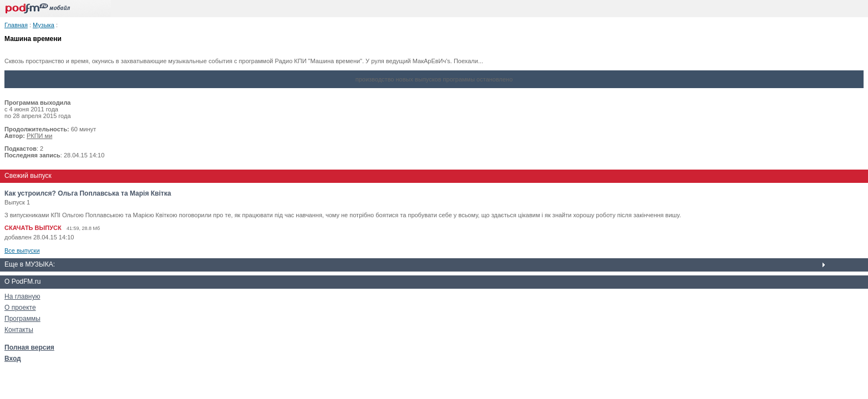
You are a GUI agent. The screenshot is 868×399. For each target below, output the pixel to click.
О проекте (20, 308)
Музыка (44, 25)
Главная (16, 25)
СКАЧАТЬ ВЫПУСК (33, 228)
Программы (22, 319)
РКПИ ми (39, 136)
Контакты (19, 330)
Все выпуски (22, 250)
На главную (22, 296)
